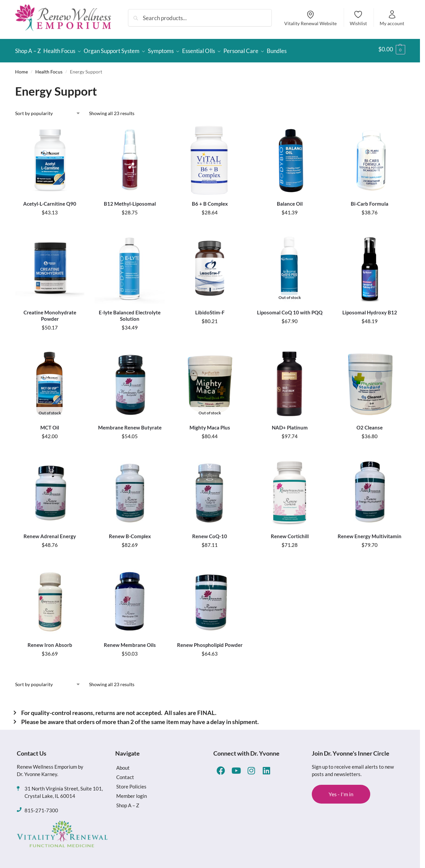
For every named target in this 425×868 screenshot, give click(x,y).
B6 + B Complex (210, 201)
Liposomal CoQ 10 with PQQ (290, 309)
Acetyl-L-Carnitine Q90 (50, 201)
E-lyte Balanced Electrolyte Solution (130, 313)
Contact (125, 774)
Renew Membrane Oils (130, 642)
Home (22, 69)
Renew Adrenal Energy (50, 533)
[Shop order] (48, 110)
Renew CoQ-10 (210, 533)
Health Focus (49, 69)
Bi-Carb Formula (370, 201)
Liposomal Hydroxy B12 (370, 309)
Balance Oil (290, 201)
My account (392, 18)
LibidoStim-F (210, 309)
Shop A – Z (128, 802)
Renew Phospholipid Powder (210, 642)
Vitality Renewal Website (310, 18)
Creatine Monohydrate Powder (50, 313)
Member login (132, 793)
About (123, 764)
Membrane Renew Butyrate (130, 424)
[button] (392, 49)
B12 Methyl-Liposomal (130, 201)
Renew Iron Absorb (50, 642)
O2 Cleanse (370, 424)
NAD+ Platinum (290, 424)
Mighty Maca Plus (210, 424)
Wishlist (358, 18)
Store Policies (131, 783)
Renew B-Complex (130, 533)
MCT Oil (50, 424)
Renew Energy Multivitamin (370, 533)
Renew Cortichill (290, 533)
